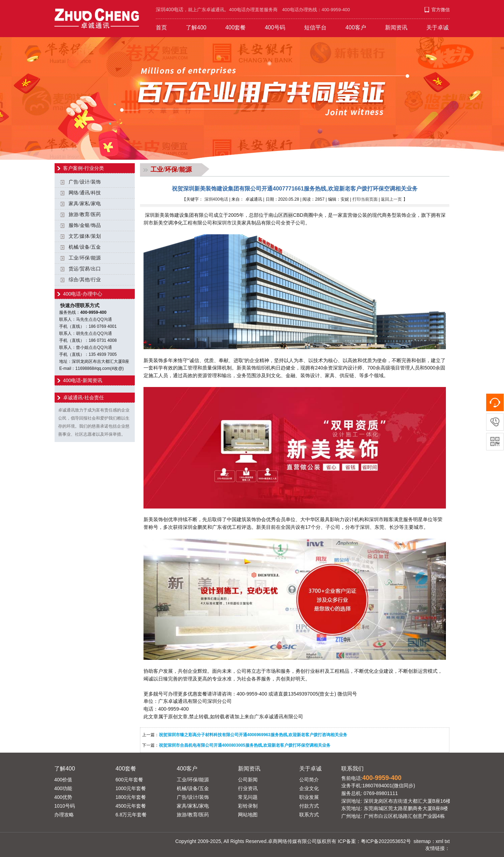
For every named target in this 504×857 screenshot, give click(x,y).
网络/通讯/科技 (85, 193)
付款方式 (309, 806)
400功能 (63, 788)
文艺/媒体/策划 (85, 236)
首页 (161, 27)
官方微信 (441, 10)
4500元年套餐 (131, 806)
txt (447, 841)
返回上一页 (391, 199)
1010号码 (65, 806)
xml (440, 841)
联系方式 (309, 815)
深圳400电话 (216, 199)
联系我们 (352, 768)
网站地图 (248, 815)
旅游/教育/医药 (85, 215)
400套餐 (236, 27)
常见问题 (248, 797)
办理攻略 (64, 815)
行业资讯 (248, 788)
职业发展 (309, 797)
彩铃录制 (248, 806)
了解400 (196, 27)
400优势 (63, 797)
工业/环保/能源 (85, 258)
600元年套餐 (129, 780)
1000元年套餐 (131, 788)
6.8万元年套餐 (131, 815)
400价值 (63, 780)
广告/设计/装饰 (85, 182)
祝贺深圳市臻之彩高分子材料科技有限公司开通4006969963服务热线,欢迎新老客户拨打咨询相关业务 (253, 735)
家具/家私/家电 (85, 204)
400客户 (356, 27)
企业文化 (309, 788)
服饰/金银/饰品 (85, 225)
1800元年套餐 (131, 797)
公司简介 (309, 780)
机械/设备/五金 (85, 247)
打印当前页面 (365, 199)
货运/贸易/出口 (85, 269)
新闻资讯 (396, 27)
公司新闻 (248, 780)
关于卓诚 (437, 27)
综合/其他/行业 (85, 280)
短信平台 (315, 27)
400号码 (275, 27)
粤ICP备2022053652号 (386, 841)
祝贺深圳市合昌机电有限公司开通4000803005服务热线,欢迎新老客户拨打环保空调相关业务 (245, 745)
